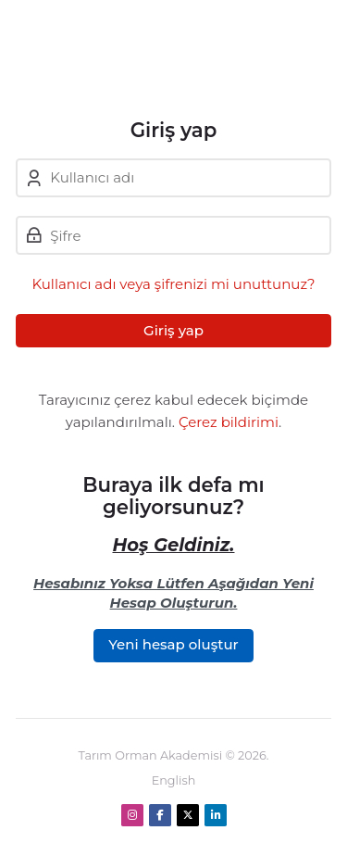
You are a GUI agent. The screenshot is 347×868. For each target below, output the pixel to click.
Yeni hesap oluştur (173, 644)
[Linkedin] (216, 815)
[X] (188, 815)
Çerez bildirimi (229, 422)
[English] (174, 781)
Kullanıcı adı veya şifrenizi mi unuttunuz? (173, 284)
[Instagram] (132, 815)
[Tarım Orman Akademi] (164, 59)
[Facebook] (160, 815)
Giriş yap (173, 330)
